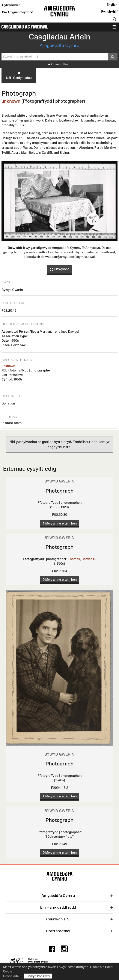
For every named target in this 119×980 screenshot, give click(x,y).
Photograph (59, 491)
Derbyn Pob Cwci (38, 976)
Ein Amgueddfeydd (18, 12)
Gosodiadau (12, 976)
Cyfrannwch (11, 5)
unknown (11, 101)
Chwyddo (60, 269)
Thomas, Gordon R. (82, 559)
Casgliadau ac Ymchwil (25, 27)
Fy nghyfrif (109, 11)
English (112, 5)
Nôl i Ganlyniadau (19, 75)
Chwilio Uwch (60, 64)
